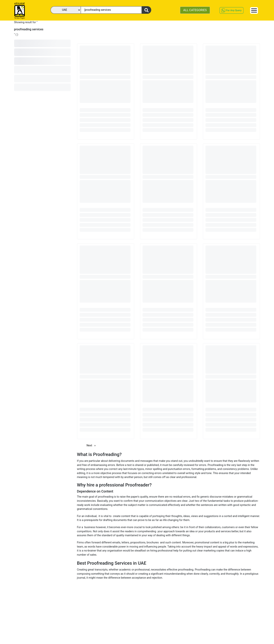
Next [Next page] (92, 445)
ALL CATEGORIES (195, 10)
